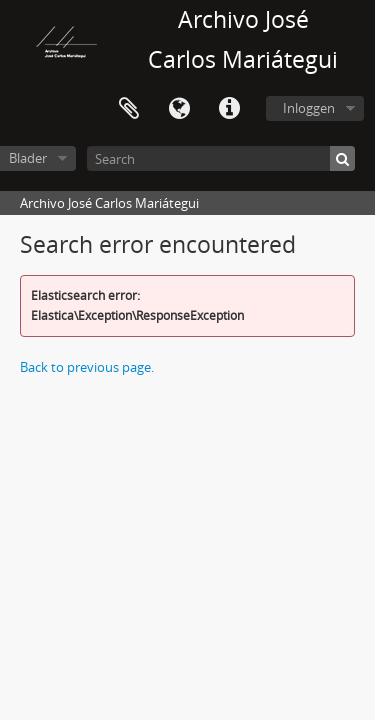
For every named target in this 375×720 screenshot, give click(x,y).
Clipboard (129, 109)
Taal (179, 109)
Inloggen (309, 108)
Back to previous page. (87, 367)
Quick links (229, 109)
